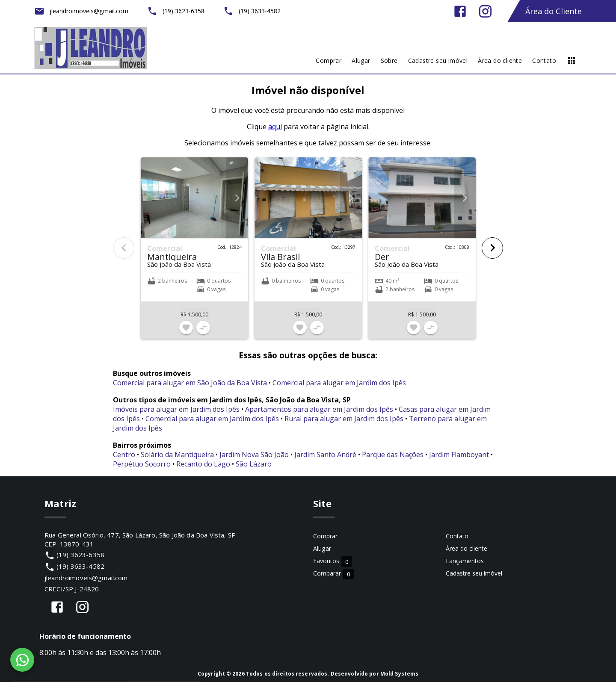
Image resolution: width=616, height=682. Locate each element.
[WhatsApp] (22, 660)
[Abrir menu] (572, 61)
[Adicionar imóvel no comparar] (203, 328)
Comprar (325, 536)
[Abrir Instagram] (485, 11)
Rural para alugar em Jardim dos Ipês (344, 419)
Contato (457, 536)
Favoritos (333, 561)
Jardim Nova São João (254, 455)
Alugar (322, 548)
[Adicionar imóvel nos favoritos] (186, 328)
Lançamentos (465, 561)
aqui (275, 127)
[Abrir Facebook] (460, 11)
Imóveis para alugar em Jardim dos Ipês (176, 409)
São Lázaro (254, 464)
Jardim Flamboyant (459, 455)
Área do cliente (466, 548)
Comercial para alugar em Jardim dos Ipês (339, 383)
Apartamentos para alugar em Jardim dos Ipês (319, 409)
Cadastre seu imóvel (474, 573)
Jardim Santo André (325, 455)
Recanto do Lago (203, 464)
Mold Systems (400, 674)
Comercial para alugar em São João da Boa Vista (190, 383)
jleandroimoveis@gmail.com (86, 578)
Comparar (333, 574)
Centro (124, 455)
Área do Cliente (554, 11)
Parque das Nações (393, 455)
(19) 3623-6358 (80, 555)
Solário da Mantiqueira (177, 455)
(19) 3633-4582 (80, 566)
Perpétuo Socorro (142, 464)
